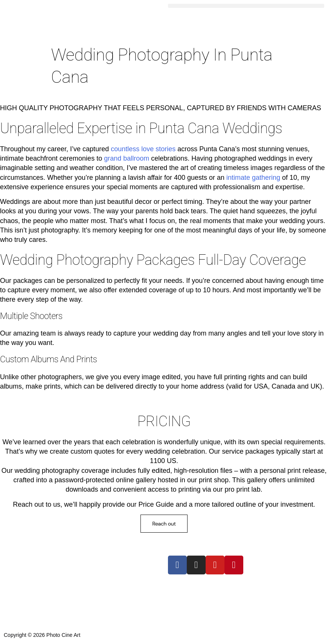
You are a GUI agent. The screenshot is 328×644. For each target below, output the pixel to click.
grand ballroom (127, 158)
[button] (246, 6)
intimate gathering (253, 178)
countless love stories (143, 149)
